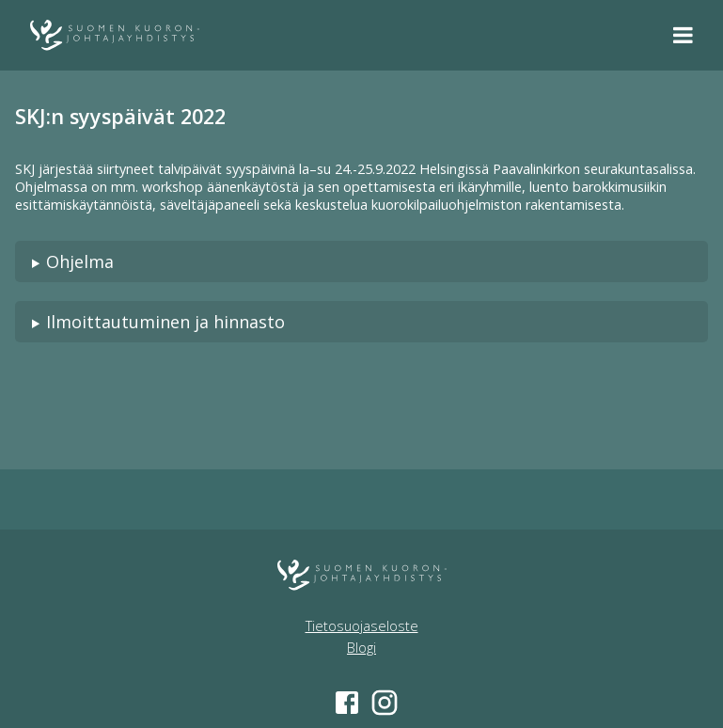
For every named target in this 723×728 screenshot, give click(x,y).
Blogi (361, 648)
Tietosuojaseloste (362, 626)
